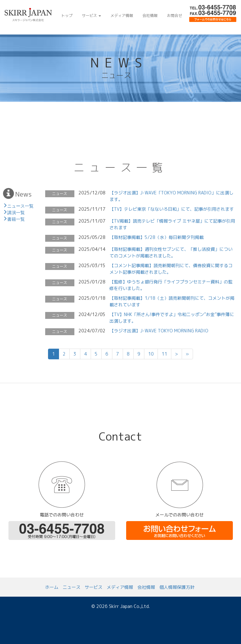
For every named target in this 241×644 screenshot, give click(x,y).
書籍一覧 (16, 219)
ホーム (52, 587)
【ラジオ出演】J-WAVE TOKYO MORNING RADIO (159, 331)
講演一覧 (16, 212)
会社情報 (150, 16)
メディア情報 (122, 16)
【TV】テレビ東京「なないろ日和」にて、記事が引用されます (172, 209)
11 (164, 354)
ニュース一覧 (20, 205)
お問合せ (174, 16)
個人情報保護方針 (177, 587)
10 (151, 354)
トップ (67, 16)
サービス (91, 16)
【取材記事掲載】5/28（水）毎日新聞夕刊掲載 (157, 237)
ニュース (72, 587)
